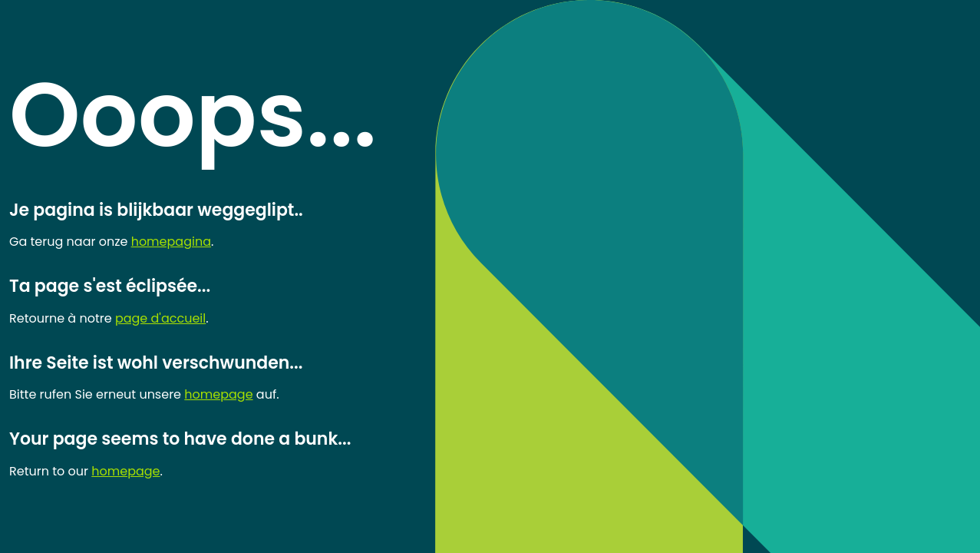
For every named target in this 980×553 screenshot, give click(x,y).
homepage (218, 394)
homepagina (171, 242)
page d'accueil (160, 318)
